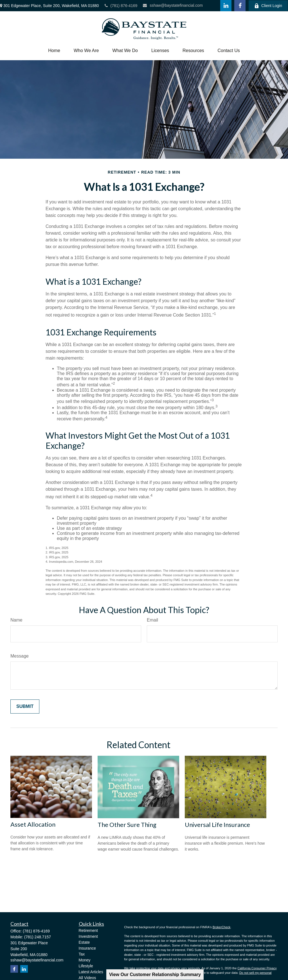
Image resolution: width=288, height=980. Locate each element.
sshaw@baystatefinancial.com (173, 5)
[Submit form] (25, 707)
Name (16, 620)
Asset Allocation (33, 824)
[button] (54, 51)
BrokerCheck (222, 927)
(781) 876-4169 (121, 6)
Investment (88, 936)
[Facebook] (240, 6)
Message (20, 656)
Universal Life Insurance (217, 825)
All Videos (87, 978)
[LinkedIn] (226, 6)
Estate (84, 942)
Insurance (87, 948)
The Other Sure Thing (127, 825)
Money (85, 960)
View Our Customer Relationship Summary (155, 975)
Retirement (88, 930)
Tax (82, 954)
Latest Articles (91, 972)
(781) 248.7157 (38, 937)
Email (152, 620)
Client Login (268, 6)
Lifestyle (86, 966)
